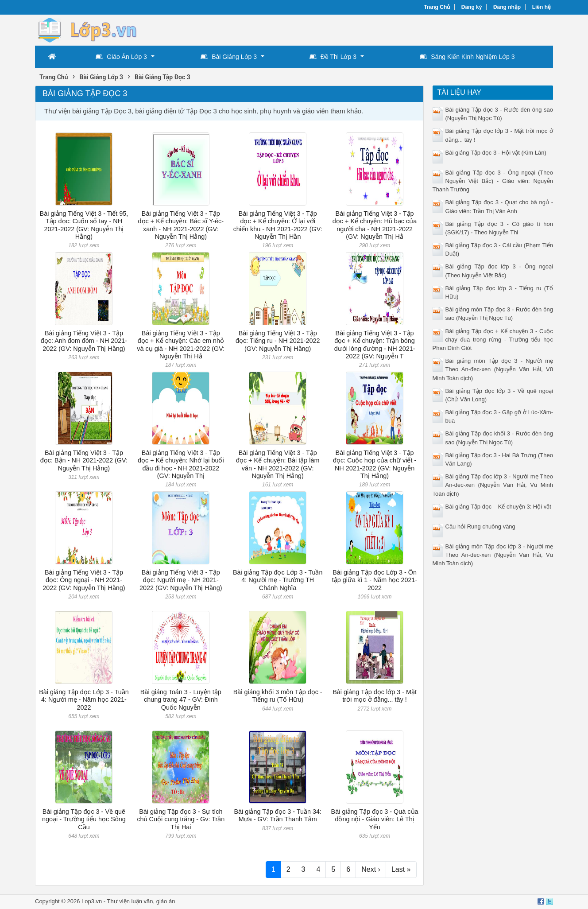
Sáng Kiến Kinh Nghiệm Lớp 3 (467, 57)
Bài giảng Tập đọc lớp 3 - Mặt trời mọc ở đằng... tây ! (375, 696)
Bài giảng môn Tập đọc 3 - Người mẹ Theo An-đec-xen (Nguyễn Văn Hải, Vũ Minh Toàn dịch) (493, 369)
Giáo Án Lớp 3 (121, 57)
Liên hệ (542, 7)
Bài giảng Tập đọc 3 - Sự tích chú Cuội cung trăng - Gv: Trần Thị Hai (181, 819)
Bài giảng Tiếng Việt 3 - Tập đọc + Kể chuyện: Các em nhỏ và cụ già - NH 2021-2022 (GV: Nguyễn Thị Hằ (181, 345)
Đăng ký (472, 7)
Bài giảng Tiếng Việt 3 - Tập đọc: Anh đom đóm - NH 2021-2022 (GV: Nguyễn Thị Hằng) (84, 341)
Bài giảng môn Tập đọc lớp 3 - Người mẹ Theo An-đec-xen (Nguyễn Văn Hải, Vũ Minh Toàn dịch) (493, 555)
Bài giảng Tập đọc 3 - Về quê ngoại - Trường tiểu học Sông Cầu (84, 819)
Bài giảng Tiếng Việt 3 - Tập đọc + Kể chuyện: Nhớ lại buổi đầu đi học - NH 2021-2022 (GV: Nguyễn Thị (181, 464)
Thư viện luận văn (130, 901)
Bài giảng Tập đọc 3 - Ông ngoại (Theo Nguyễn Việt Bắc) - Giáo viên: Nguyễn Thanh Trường (493, 181)
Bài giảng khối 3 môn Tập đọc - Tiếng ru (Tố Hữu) (278, 696)
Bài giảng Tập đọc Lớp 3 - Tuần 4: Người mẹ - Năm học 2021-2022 (84, 700)
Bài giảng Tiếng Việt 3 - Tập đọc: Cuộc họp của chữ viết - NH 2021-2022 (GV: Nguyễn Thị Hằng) (375, 464)
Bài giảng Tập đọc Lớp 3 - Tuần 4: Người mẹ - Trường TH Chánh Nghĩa (278, 580)
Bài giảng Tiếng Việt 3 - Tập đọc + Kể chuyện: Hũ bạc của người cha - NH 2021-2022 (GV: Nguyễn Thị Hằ (375, 225)
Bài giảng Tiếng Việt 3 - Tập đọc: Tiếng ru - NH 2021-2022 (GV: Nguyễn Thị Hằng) (278, 341)
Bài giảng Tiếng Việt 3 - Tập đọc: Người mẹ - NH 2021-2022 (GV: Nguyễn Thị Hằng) (181, 580)
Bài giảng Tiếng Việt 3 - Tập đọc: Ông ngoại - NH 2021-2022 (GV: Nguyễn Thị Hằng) (84, 580)
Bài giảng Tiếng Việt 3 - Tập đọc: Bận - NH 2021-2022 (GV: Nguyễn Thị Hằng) (84, 460)
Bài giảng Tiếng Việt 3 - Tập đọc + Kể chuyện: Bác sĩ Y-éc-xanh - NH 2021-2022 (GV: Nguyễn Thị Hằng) (181, 225)
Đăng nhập (507, 7)
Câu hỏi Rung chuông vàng (480, 526)
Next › (371, 869)
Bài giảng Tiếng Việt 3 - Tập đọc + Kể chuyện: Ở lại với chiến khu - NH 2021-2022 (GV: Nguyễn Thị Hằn (278, 225)
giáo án (166, 901)
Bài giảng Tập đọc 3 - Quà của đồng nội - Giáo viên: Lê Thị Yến (375, 819)
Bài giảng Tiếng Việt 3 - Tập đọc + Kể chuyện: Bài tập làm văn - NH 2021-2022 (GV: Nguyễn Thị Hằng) (278, 464)
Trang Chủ (437, 7)
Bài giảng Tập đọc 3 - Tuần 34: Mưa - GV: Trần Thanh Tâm (278, 815)
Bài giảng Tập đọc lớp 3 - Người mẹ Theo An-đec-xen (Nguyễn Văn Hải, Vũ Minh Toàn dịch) (493, 485)
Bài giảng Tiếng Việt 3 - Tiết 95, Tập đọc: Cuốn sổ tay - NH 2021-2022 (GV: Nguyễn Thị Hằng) (84, 225)
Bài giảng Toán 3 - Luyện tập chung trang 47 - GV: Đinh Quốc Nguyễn (181, 700)
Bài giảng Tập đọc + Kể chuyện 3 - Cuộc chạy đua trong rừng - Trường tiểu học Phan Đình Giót (493, 340)
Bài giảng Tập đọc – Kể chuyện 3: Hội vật (498, 507)
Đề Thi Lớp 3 (333, 57)
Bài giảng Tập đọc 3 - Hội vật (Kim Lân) (496, 153)
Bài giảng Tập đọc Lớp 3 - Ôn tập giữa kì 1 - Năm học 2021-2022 (375, 580)
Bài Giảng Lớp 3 (229, 57)
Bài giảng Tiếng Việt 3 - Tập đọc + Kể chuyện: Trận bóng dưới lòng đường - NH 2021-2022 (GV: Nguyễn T (375, 345)
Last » (401, 869)
